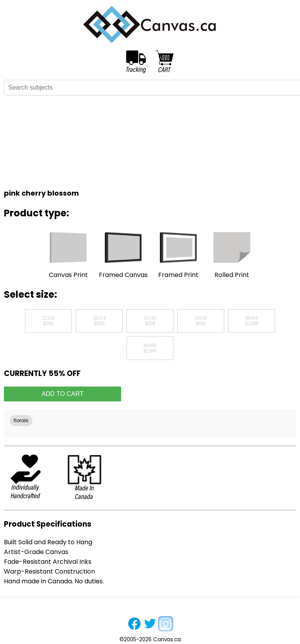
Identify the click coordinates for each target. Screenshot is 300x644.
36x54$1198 (251, 321)
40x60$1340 (150, 348)
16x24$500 (99, 321)
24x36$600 (201, 321)
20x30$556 (150, 321)
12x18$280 (49, 321)
